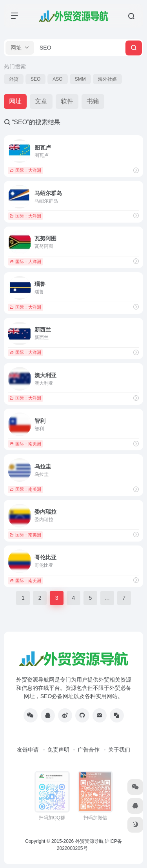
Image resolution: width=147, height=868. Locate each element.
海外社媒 (107, 79)
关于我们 (119, 750)
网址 (15, 101)
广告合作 (89, 750)
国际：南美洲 (25, 444)
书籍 (93, 101)
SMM (80, 79)
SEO (35, 79)
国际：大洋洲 (25, 170)
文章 (41, 101)
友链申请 (28, 750)
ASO (57, 79)
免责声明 (58, 750)
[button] (20, 48)
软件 (67, 101)
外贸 (14, 79)
